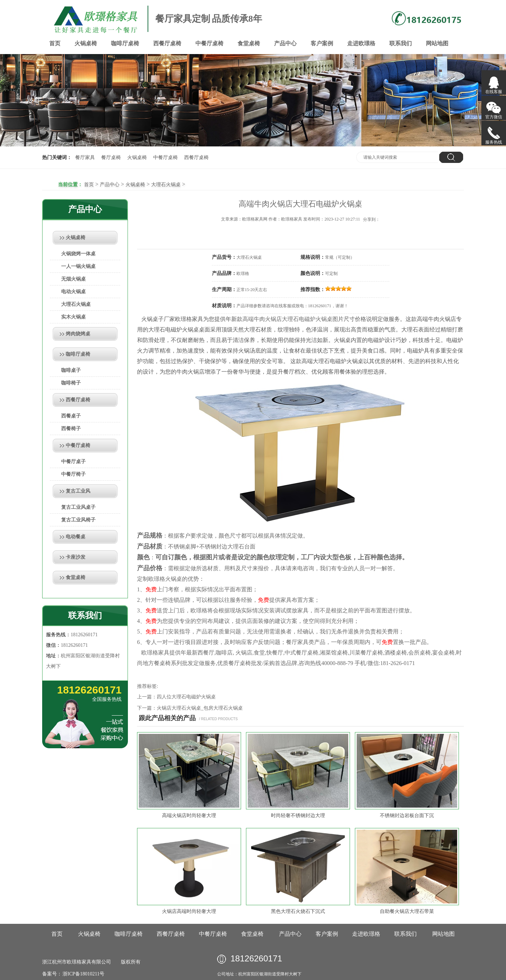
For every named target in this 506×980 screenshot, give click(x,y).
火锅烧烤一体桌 (78, 254)
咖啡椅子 (71, 383)
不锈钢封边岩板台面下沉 (407, 815)
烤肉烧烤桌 (78, 334)
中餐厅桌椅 (209, 43)
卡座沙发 (76, 557)
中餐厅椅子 (73, 474)
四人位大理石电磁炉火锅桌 (186, 697)
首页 (55, 43)
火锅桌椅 (86, 43)
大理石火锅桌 (166, 185)
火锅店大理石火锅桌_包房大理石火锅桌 (200, 708)
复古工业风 (78, 491)
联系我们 (401, 43)
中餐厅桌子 (73, 462)
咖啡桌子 (71, 370)
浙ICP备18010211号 (83, 974)
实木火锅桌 (73, 317)
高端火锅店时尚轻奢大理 (189, 815)
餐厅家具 (85, 157)
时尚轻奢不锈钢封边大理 (298, 815)
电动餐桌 (76, 537)
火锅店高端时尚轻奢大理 (189, 911)
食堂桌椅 (249, 43)
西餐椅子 (71, 429)
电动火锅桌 (73, 292)
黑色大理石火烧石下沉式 (298, 911)
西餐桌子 (71, 416)
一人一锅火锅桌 (78, 266)
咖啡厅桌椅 (125, 43)
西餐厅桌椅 (167, 43)
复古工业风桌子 (78, 507)
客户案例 (322, 43)
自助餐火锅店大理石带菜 (407, 911)
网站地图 (437, 43)
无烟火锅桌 (73, 279)
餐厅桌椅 (111, 157)
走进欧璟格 (361, 43)
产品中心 (285, 43)
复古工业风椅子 (78, 520)
